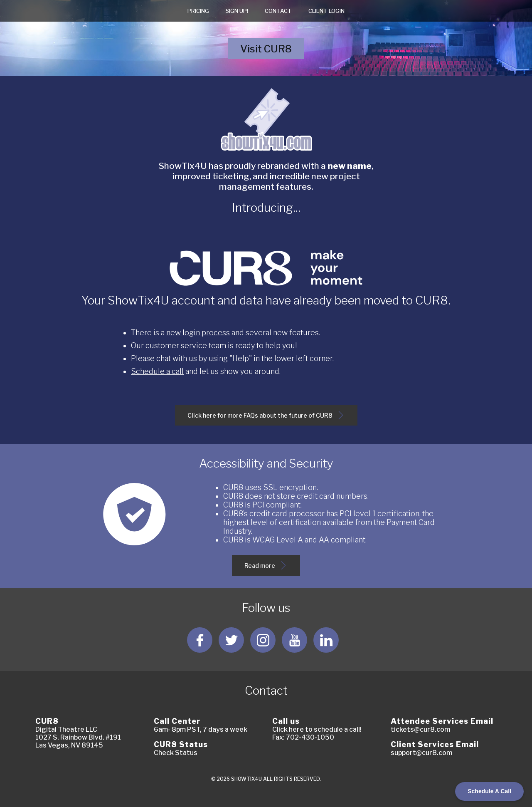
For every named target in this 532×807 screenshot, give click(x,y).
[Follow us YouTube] (294, 640)
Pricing (198, 11)
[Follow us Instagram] (263, 640)
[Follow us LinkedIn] (326, 640)
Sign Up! (237, 11)
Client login (326, 11)
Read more (266, 568)
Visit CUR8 (272, 51)
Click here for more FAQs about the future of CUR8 (266, 418)
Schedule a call (157, 371)
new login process (198, 333)
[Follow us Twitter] (231, 640)
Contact (278, 11)
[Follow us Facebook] (200, 640)
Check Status (176, 753)
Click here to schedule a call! (317, 729)
